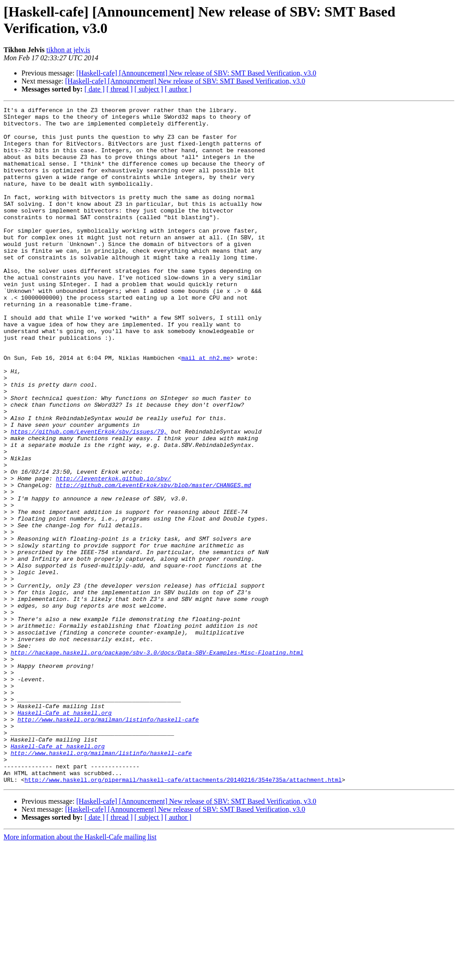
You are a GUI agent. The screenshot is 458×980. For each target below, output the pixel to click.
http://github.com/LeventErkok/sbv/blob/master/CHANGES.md (153, 561)
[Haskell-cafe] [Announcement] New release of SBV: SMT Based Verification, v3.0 (196, 73)
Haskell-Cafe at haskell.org (65, 834)
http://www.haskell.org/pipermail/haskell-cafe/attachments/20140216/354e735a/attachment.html (183, 915)
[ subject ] (149, 89)
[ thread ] (120, 89)
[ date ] (95, 89)
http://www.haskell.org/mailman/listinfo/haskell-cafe (108, 842)
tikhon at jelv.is (68, 50)
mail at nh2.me (206, 409)
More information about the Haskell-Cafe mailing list (80, 972)
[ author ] (178, 89)
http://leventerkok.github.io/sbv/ (113, 553)
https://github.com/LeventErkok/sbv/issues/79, (89, 497)
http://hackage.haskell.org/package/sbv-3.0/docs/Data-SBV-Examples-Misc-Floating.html (157, 762)
